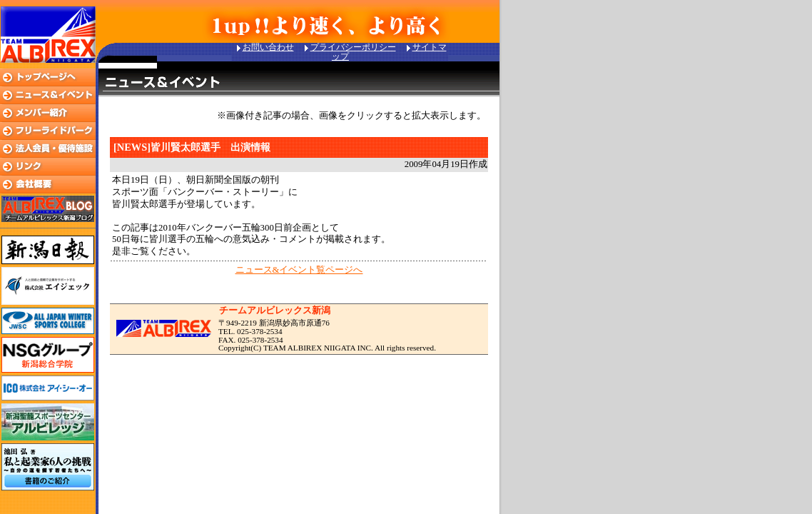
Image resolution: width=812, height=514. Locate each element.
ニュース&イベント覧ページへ (299, 270)
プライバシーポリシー (353, 47)
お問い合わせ (268, 47)
